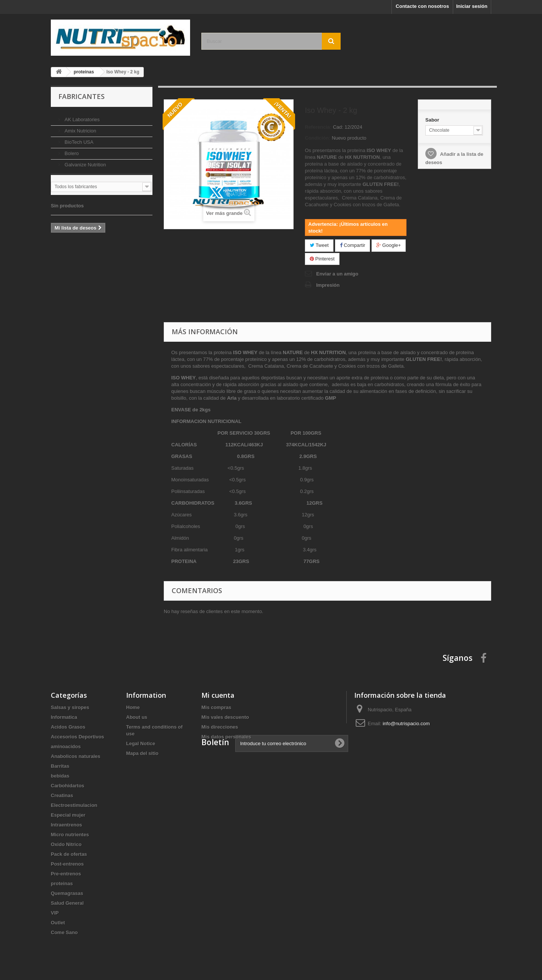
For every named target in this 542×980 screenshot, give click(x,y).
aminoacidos (66, 746)
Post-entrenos (67, 864)
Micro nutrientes (70, 835)
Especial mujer (68, 815)
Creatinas (62, 795)
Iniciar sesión (472, 6)
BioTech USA (78, 139)
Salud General (67, 903)
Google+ (389, 245)
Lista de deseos (87, 212)
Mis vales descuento (225, 717)
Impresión (328, 285)
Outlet (58, 923)
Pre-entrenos (66, 874)
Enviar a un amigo (337, 274)
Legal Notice (141, 743)
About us (137, 717)
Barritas (60, 766)
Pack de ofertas (69, 854)
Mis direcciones (220, 727)
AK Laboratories (81, 116)
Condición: (318, 138)
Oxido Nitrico (66, 844)
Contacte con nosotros (422, 6)
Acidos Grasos (68, 727)
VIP (55, 913)
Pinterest (322, 259)
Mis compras (216, 707)
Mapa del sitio (142, 753)
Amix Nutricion (80, 128)
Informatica (64, 717)
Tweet (319, 245)
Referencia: (318, 127)
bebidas (60, 776)
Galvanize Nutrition (84, 162)
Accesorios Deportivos (78, 737)
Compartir (353, 245)
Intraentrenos (66, 825)
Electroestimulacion (74, 805)
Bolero (71, 150)
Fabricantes (81, 96)
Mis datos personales (226, 737)
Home (133, 707)
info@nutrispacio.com (406, 724)
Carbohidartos (68, 786)
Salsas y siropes (70, 707)
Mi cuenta (218, 695)
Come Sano (64, 932)
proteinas (62, 883)
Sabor (433, 120)
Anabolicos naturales (75, 756)
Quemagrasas (67, 893)
